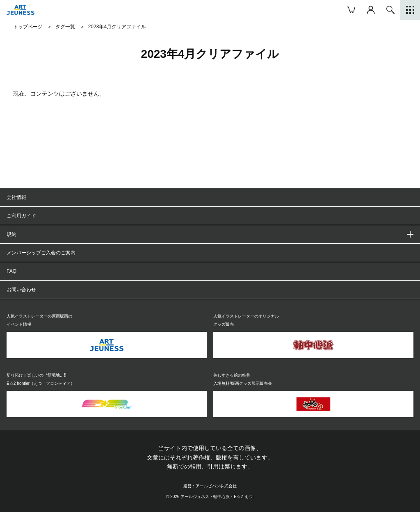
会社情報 (16, 197)
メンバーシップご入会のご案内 (41, 253)
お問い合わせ (21, 290)
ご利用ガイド (21, 216)
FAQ (11, 271)
